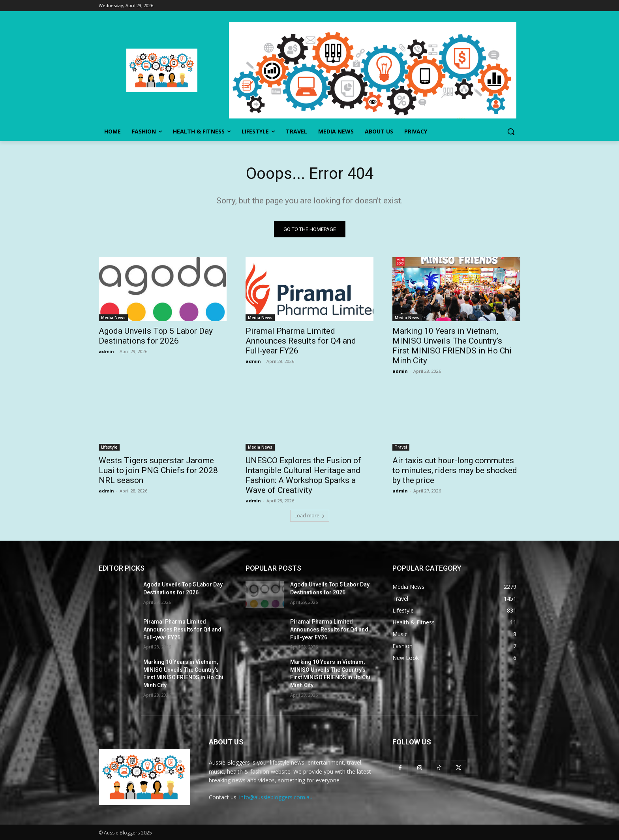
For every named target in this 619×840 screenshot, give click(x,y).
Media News (113, 318)
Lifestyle (109, 447)
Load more (310, 516)
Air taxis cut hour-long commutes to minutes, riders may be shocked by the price (455, 470)
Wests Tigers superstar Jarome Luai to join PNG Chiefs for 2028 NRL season (158, 470)
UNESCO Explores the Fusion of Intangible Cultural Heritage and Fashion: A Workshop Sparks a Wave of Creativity (303, 475)
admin (106, 351)
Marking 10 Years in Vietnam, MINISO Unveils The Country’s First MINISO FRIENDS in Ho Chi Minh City (452, 346)
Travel (401, 447)
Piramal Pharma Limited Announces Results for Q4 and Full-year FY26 (301, 341)
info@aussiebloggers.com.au (276, 797)
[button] (511, 132)
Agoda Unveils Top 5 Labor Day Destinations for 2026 (156, 336)
